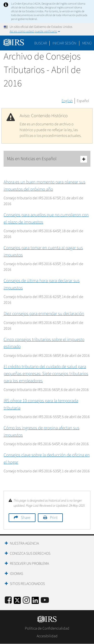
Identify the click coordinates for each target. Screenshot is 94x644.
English (67, 101)
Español (83, 101)
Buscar (41, 43)
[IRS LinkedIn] (35, 602)
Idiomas (16, 574)
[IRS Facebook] (8, 600)
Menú (87, 43)
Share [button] (26, 518)
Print (54, 518)
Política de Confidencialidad (47, 628)
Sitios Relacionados (27, 584)
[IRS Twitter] (17, 602)
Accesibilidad (47, 636)
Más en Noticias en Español (47, 159)
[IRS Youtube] (45, 600)
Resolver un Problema (29, 564)
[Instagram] (26, 600)
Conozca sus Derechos (30, 553)
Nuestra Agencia (24, 543)
